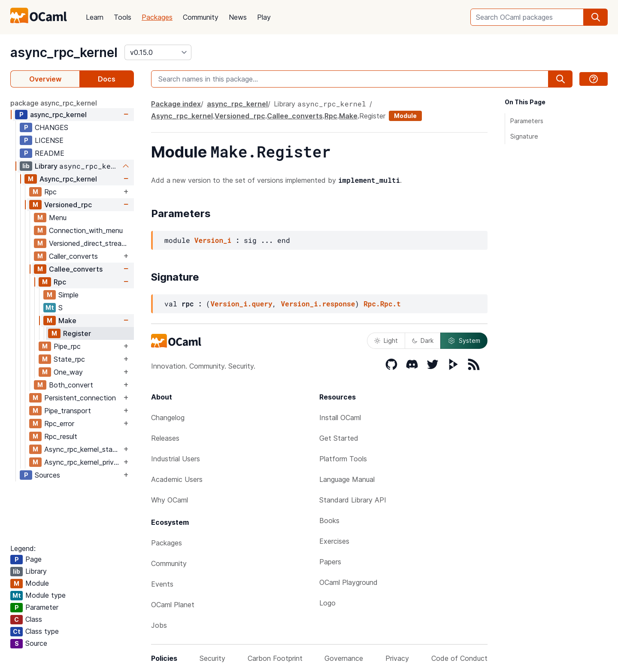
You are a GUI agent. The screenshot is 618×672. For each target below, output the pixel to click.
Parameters (527, 121)
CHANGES (51, 127)
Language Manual (347, 479)
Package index (176, 104)
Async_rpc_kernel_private (83, 462)
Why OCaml (170, 500)
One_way (68, 372)
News (238, 17)
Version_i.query (241, 304)
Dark (423, 341)
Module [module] (405, 116)
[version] (158, 52)
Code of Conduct (459, 658)
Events (162, 584)
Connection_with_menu (86, 230)
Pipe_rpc (67, 346)
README (50, 153)
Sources (47, 475)
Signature (524, 136)
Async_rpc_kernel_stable (83, 449)
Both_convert (71, 385)
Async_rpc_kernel (68, 179)
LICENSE (49, 140)
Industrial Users (176, 459)
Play (264, 17)
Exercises (334, 541)
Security (212, 658)
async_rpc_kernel (64, 52)
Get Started (339, 438)
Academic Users (177, 479)
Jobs (159, 625)
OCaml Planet (173, 605)
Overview (45, 79)
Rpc (50, 192)
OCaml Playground (348, 582)
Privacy (397, 658)
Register (77, 333)
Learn (95, 17)
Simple (68, 295)
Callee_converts (76, 269)
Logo (327, 603)
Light (386, 341)
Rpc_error (59, 424)
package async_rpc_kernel (54, 103)
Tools (123, 17)
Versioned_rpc (68, 205)
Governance (344, 658)
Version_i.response (318, 304)
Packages (157, 17)
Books (329, 521)
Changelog (168, 418)
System (464, 341)
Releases (165, 438)
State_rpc (69, 359)
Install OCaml (340, 418)
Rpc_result (61, 436)
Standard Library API (353, 500)
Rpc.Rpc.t (382, 304)
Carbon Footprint (275, 658)
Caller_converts (73, 256)
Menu (58, 218)
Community (201, 17)
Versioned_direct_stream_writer (91, 243)
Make (67, 321)
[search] (596, 17)
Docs (107, 79)
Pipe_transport (68, 411)
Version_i (213, 240)
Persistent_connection (80, 398)
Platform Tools (343, 459)
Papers (330, 562)
